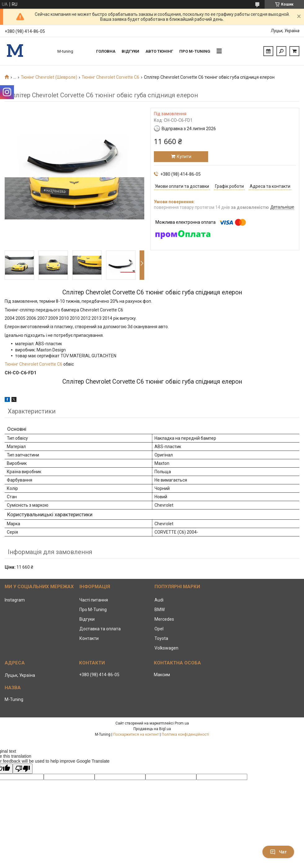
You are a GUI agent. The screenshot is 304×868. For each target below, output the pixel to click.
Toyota (161, 638)
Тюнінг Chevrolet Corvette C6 (110, 77)
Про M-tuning (195, 51)
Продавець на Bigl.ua (152, 729)
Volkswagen (166, 648)
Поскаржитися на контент (136, 734)
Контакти (89, 638)
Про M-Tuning (93, 610)
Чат (278, 852)
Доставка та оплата (100, 629)
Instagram (15, 600)
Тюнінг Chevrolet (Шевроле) (49, 77)
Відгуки (130, 51)
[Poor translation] (23, 769)
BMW (160, 610)
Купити (184, 156)
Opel (159, 629)
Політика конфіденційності (185, 734)
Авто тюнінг (159, 51)
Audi (159, 600)
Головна (106, 51)
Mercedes (164, 619)
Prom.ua (182, 723)
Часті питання (94, 600)
